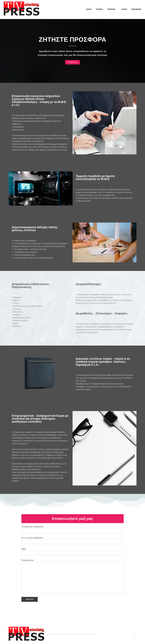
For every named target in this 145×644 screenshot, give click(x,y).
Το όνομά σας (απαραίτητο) (73, 529)
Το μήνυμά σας (73, 576)
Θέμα (73, 551)
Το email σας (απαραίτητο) (73, 540)
